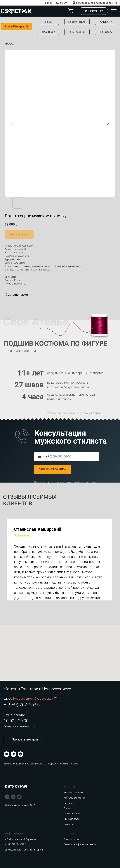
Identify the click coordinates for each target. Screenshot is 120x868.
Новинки (68, 824)
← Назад (8, 44)
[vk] (6, 754)
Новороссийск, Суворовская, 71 (97, 3)
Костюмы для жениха (75, 798)
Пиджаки (68, 808)
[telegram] (13, 754)
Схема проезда (71, 839)
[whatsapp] (20, 754)
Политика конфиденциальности (80, 844)
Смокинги (69, 803)
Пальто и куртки (72, 814)
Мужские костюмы (73, 793)
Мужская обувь (72, 819)
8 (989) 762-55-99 (56, 3)
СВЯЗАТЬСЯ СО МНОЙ (53, 469)
